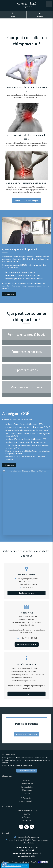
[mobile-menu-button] (49, 4)
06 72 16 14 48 (28, 587)
